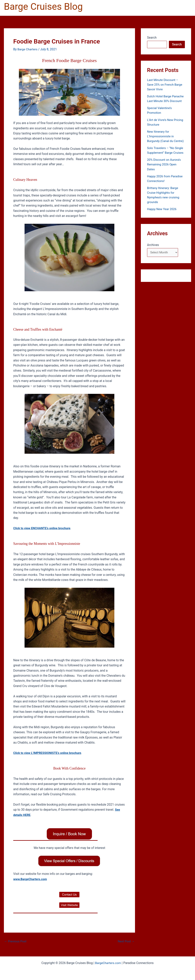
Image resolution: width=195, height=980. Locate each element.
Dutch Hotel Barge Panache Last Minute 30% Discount (165, 101)
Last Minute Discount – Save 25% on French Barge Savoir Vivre (165, 85)
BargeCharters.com (108, 963)
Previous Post (16, 941)
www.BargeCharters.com (31, 879)
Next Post (126, 941)
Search (152, 38)
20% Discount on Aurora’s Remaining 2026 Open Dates (165, 174)
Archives (153, 254)
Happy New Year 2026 (162, 218)
